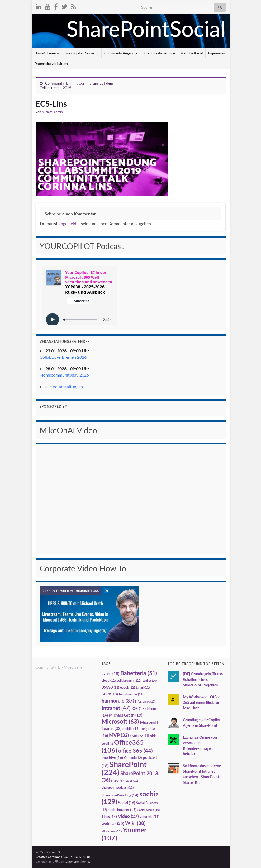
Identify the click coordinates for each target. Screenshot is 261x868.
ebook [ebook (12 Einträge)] (127, 687)
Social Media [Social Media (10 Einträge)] (149, 810)
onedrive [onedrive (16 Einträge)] (112, 758)
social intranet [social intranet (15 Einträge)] (122, 810)
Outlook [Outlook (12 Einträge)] (133, 758)
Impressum (217, 53)
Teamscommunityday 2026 (64, 375)
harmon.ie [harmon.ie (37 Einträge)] (118, 701)
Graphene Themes (78, 862)
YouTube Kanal (192, 53)
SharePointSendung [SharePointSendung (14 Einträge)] (120, 795)
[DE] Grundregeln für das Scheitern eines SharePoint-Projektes (203, 679)
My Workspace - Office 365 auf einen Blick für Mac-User (201, 702)
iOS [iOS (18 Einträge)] (139, 708)
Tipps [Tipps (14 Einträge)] (109, 817)
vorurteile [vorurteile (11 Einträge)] (150, 817)
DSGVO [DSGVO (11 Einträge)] (110, 687)
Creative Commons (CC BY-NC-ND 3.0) (63, 857)
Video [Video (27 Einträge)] (128, 816)
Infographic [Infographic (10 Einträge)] (145, 701)
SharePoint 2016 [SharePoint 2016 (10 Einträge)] (125, 781)
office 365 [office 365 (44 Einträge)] (135, 751)
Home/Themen (47, 53)
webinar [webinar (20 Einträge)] (113, 823)
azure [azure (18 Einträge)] (110, 674)
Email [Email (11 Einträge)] (143, 687)
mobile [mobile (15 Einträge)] (131, 729)
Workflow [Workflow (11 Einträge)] (112, 831)
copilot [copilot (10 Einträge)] (150, 680)
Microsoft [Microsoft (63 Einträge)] (120, 721)
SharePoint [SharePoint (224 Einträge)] (124, 768)
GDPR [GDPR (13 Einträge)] (110, 694)
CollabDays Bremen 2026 (63, 357)
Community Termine (159, 53)
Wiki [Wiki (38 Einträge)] (135, 823)
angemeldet (69, 223)
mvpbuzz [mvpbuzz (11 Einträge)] (139, 736)
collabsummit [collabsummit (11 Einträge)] (129, 680)
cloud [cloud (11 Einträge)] (109, 680)
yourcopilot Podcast (82, 53)
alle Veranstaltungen (64, 386)
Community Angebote (121, 53)
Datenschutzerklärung (51, 64)
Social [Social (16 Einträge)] (127, 803)
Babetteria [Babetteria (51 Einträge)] (139, 673)
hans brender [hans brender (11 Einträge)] (131, 694)
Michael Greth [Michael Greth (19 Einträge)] (126, 715)
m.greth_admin (52, 112)
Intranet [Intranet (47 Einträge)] (116, 708)
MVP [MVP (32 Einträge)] (119, 735)
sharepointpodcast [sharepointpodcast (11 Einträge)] (118, 787)
